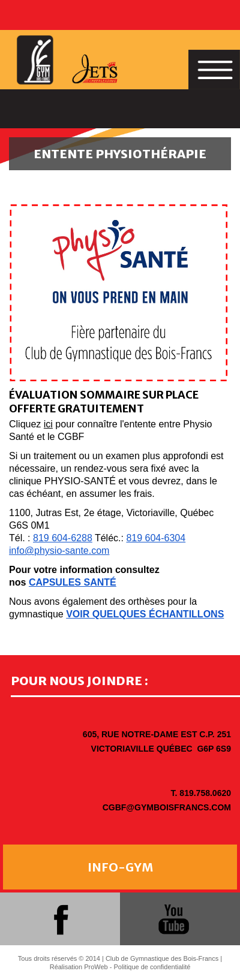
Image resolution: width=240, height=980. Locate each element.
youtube (174, 919)
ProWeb (96, 967)
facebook (60, 919)
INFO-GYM (120, 867)
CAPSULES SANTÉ (73, 582)
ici (48, 424)
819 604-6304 (156, 538)
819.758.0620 (205, 793)
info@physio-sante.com (59, 551)
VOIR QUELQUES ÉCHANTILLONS (145, 614)
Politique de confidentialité (152, 967)
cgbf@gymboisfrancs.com (167, 807)
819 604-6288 (63, 538)
